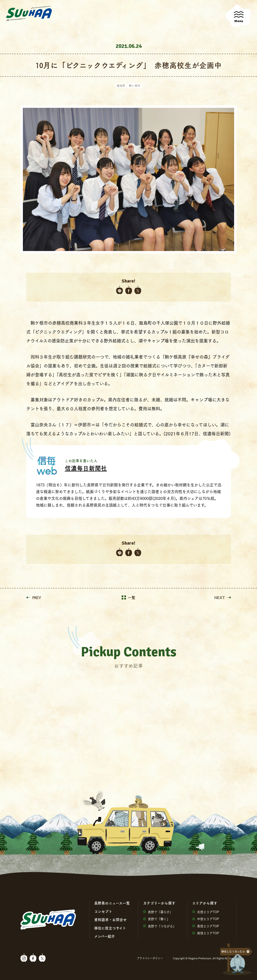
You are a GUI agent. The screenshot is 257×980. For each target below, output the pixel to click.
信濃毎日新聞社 (86, 468)
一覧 (128, 598)
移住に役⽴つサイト (110, 928)
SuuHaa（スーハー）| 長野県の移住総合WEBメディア (29, 14)
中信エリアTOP (206, 919)
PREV (34, 598)
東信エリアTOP (206, 926)
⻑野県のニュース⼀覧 (112, 903)
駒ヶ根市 (135, 86)
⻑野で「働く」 (156, 919)
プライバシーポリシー (150, 958)
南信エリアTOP (206, 933)
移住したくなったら (233, 951)
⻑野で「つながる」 (160, 926)
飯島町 (121, 86)
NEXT (223, 598)
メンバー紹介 (105, 936)
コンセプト (103, 911)
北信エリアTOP (206, 912)
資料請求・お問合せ (110, 920)
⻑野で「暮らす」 (158, 912)
